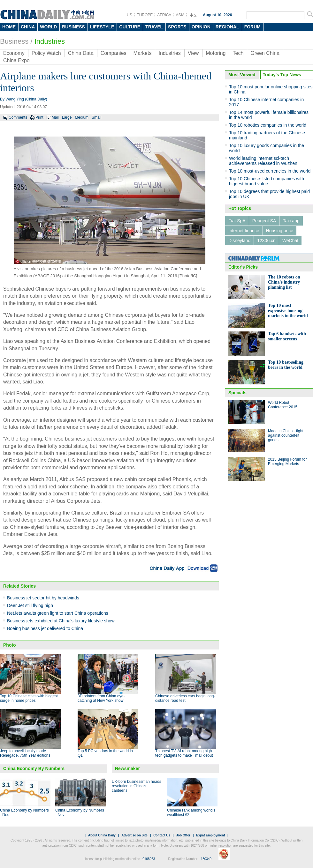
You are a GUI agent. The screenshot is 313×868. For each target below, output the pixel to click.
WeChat (290, 241)
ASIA (180, 15)
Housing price (280, 231)
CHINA (28, 27)
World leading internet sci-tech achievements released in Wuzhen (263, 161)
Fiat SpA (237, 221)
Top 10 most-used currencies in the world (270, 171)
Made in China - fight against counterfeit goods (286, 435)
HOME (9, 27)
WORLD (48, 27)
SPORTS (177, 27)
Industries (50, 41)
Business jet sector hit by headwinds (43, 598)
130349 (206, 859)
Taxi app (291, 221)
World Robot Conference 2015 (283, 405)
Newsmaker (127, 768)
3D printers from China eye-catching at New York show (101, 698)
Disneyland (239, 241)
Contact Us (162, 835)
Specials (237, 393)
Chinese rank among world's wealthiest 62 (191, 812)
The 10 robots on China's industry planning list (284, 282)
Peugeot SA (264, 221)
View (193, 53)
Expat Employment (210, 835)
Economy (14, 53)
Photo (10, 645)
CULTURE (130, 27)
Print (39, 117)
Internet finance (244, 231)
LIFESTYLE (102, 27)
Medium (82, 117)
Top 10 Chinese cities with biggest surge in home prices (29, 698)
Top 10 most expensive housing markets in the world (288, 311)
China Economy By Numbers (34, 768)
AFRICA (164, 15)
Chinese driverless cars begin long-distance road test (185, 698)
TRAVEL (154, 27)
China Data (81, 53)
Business (14, 41)
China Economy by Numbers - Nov (80, 812)
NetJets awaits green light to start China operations (58, 613)
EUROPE (145, 15)
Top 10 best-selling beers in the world (286, 365)
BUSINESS (73, 27)
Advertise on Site (134, 835)
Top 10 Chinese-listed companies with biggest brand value (267, 181)
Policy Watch (46, 53)
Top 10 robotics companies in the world (268, 125)
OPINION (201, 27)
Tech (238, 53)
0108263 (149, 859)
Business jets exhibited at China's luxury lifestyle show (61, 621)
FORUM (252, 27)
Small (96, 117)
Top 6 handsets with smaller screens (287, 336)
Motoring (216, 53)
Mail (55, 117)
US (130, 15)
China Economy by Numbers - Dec (24, 812)
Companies (114, 53)
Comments (18, 117)
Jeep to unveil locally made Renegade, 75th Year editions (25, 753)
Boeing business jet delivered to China (45, 628)
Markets (143, 53)
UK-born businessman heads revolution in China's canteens (137, 786)
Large (67, 117)
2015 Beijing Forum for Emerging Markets (287, 462)
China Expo (16, 60)
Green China (265, 53)
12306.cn (266, 241)
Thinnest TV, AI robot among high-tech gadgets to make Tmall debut (184, 753)
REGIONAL (227, 27)
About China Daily (102, 835)
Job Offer (183, 835)
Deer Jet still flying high (30, 605)
